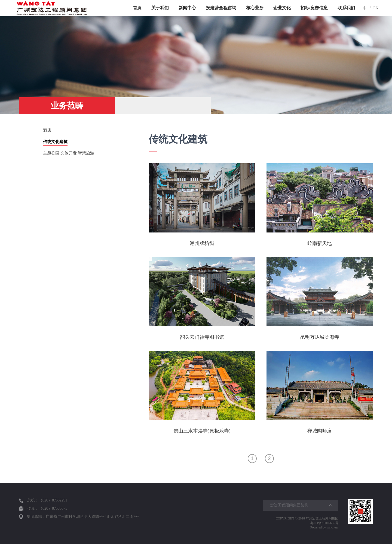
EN (376, 8)
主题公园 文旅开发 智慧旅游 (69, 153)
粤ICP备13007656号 (324, 523)
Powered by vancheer (324, 527)
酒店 (47, 130)
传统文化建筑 (55, 142)
